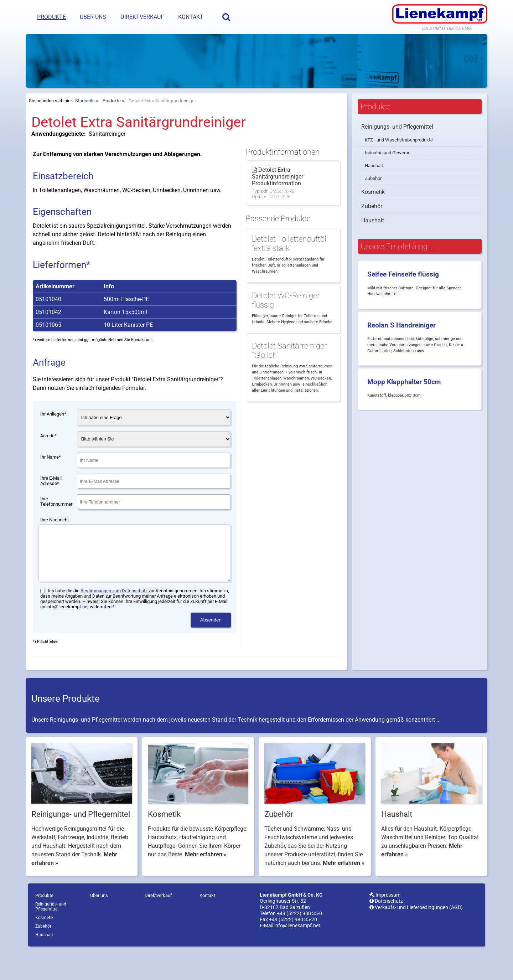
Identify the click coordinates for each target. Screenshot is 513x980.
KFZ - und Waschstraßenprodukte (399, 158)
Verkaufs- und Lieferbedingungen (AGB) (416, 936)
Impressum (385, 924)
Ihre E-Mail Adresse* (51, 499)
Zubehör (373, 196)
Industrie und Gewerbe (388, 171)
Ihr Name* (51, 475)
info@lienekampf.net (297, 954)
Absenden (211, 648)
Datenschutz (386, 930)
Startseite (85, 118)
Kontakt (191, 17)
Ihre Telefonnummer (56, 519)
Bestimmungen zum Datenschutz (114, 619)
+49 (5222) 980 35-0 (299, 942)
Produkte (51, 17)
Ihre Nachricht (55, 538)
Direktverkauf (142, 17)
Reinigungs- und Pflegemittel (397, 145)
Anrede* (48, 453)
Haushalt (374, 183)
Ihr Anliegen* (53, 432)
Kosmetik (373, 210)
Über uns (93, 17)
